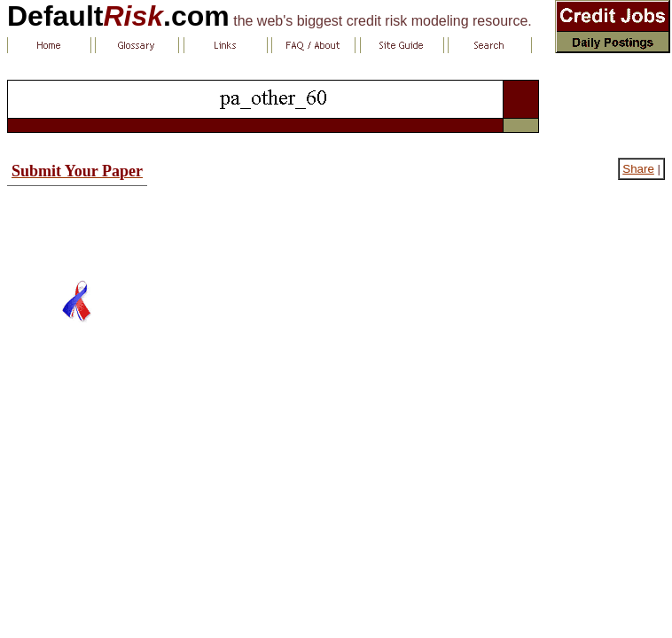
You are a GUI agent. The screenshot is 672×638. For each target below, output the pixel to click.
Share (638, 169)
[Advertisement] (77, 226)
